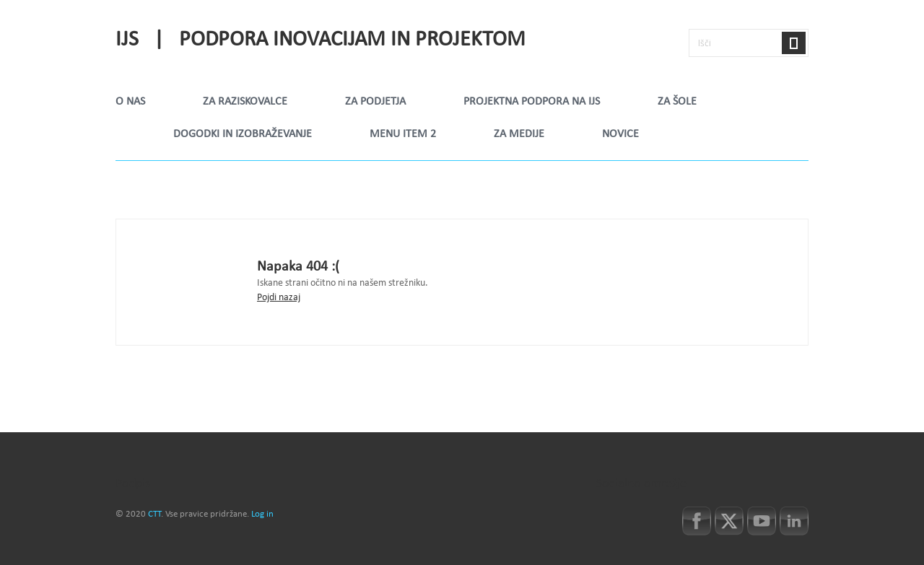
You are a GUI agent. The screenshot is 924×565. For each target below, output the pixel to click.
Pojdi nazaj (279, 298)
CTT (154, 514)
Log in (262, 514)
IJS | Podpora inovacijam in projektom (321, 40)
